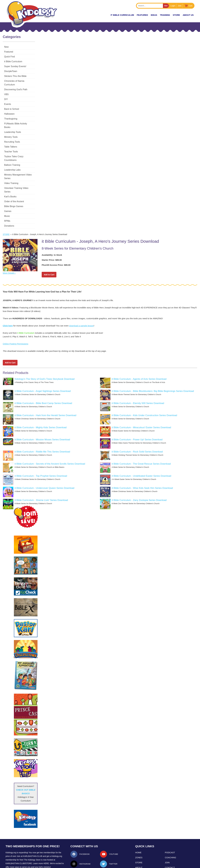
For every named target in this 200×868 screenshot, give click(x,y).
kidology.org (108, 865)
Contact (170, 849)
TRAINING (165, 15)
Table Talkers (11, 139)
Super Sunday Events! (15, 66)
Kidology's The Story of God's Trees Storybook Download (45, 361)
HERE (46, 845)
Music (7, 198)
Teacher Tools (11, 144)
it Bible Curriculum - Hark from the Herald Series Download (45, 397)
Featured (9, 52)
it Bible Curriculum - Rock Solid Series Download (137, 434)
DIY (6, 96)
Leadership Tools (13, 125)
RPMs (7, 203)
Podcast (170, 834)
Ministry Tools (11, 130)
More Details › (9, 255)
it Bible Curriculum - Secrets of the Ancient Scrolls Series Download (50, 446)
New (6, 47)
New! (103, 15)
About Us (188, 15)
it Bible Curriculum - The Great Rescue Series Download (141, 446)
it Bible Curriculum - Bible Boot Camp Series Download (43, 385)
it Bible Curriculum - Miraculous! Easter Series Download (141, 409)
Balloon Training (12, 154)
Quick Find (9, 57)
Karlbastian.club (33, 838)
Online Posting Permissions (15, 326)
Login (173, 6)
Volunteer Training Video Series (20, 174)
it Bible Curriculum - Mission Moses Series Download (42, 421)
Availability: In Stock (52, 237)
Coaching (170, 839)
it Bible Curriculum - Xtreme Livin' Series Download (41, 482)
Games (8, 193)
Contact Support (95, 865)
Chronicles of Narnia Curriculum (20, 81)
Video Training (11, 169)
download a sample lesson (81, 308)
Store (176, 15)
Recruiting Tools (12, 135)
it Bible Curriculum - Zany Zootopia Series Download (139, 482)
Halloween (9, 110)
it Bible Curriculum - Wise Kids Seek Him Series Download (142, 470)
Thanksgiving (11, 115)
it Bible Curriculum (122, 15)
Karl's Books (10, 178)
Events (8, 100)
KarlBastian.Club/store (19, 845)
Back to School (12, 105)
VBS (6, 91)
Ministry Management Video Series (21, 164)
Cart (191, 6)
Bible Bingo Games (14, 188)
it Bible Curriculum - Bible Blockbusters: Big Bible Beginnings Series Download (153, 373)
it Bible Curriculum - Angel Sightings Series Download (43, 373)
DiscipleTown (11, 71)
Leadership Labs (12, 159)
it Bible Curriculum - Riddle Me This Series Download (42, 434)
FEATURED (142, 15)
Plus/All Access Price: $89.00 (56, 247)
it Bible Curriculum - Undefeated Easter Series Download (141, 458)
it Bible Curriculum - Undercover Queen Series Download (44, 470)
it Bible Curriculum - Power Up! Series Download (137, 421)
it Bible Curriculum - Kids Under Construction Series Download (144, 397)
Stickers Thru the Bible (15, 76)
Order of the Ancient (14, 183)
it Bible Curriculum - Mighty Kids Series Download (41, 409)
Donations (9, 208)
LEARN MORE (14, 854)
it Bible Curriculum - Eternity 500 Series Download (138, 385)
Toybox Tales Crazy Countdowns (20, 149)
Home (138, 834)
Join (180, 6)
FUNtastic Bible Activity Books (19, 120)
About (139, 849)
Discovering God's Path (16, 86)
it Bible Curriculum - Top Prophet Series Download (41, 458)
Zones (139, 839)
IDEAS (154, 15)
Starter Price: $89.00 (52, 242)
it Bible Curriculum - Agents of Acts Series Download (139, 361)
